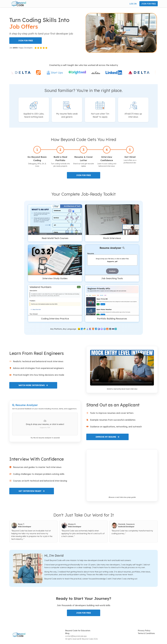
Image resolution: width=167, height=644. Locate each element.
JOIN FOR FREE (149, 4)
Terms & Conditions (146, 633)
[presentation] (45, 424)
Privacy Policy (144, 631)
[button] (19, 4)
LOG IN (133, 4)
